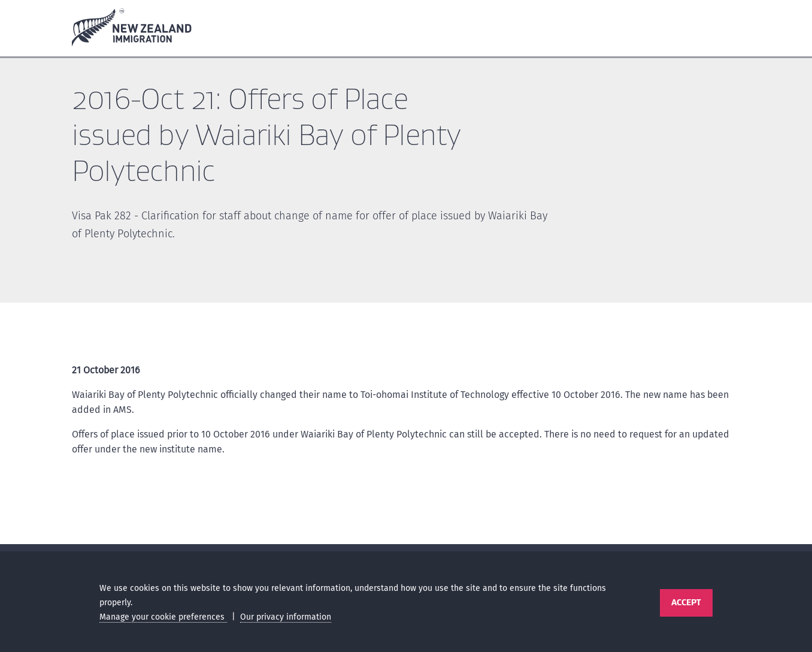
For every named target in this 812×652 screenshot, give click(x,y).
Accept (686, 602)
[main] (406, 304)
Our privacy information (286, 617)
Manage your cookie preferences (163, 617)
